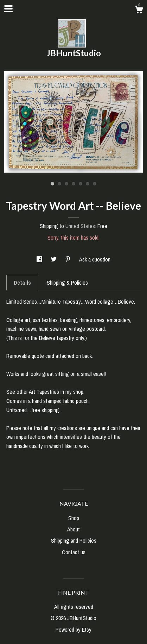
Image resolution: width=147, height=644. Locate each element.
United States (80, 226)
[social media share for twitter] (54, 259)
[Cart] (139, 11)
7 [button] (95, 184)
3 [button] (66, 184)
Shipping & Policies (67, 283)
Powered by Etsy (73, 630)
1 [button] (52, 184)
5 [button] (81, 184)
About (73, 529)
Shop (74, 518)
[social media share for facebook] (40, 259)
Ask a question (95, 259)
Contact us (74, 552)
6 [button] (88, 184)
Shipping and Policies (74, 541)
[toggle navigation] (8, 9)
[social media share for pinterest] (69, 259)
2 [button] (59, 184)
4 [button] (73, 184)
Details (22, 283)
